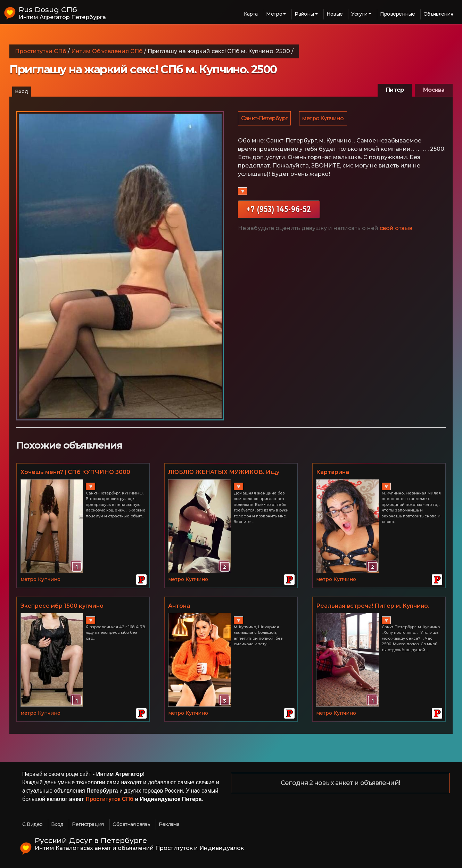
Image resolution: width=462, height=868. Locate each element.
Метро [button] (274, 14)
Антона (179, 606)
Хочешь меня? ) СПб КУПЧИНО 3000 (75, 472)
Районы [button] (304, 14)
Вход (22, 91)
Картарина (333, 472)
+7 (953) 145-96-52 (279, 210)
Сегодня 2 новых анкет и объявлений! (340, 783)
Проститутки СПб (41, 51)
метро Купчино (324, 119)
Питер (395, 90)
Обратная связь (131, 824)
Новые (335, 14)
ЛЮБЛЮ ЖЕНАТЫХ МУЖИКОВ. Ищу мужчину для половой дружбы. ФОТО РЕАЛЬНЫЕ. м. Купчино (225, 473)
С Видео (32, 824)
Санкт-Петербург (265, 119)
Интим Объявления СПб (107, 51)
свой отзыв (396, 229)
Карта (251, 14)
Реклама (169, 824)
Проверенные (397, 14)
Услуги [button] (359, 14)
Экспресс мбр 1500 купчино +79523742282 (62, 606)
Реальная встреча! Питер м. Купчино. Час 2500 (373, 606)
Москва (434, 90)
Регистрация (88, 824)
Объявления (438, 14)
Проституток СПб (110, 799)
